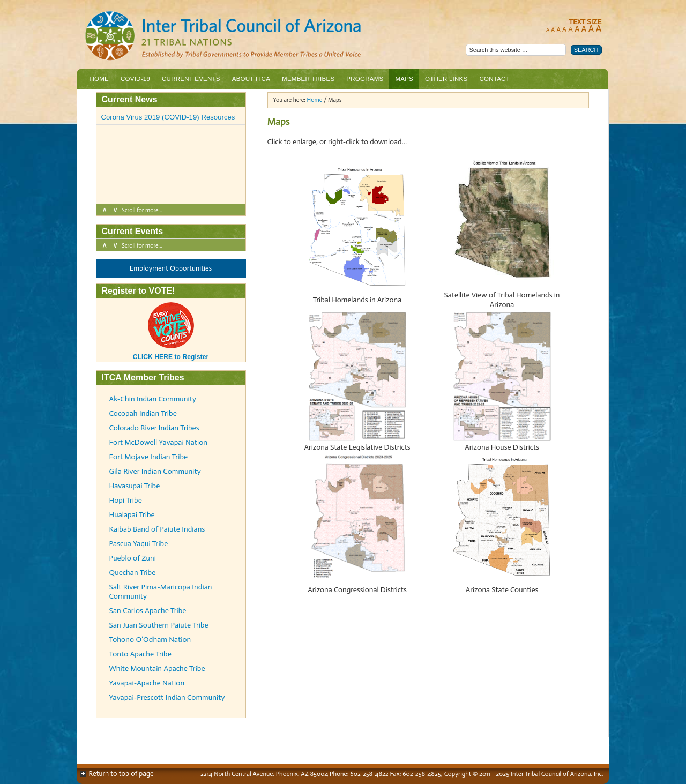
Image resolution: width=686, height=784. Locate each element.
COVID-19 (135, 79)
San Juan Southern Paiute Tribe (159, 625)
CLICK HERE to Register (171, 353)
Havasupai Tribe (135, 486)
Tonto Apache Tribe (140, 654)
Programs (363, 82)
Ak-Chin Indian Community (153, 399)
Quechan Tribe (133, 573)
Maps (404, 79)
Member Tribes (307, 82)
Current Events (191, 79)
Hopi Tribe (126, 500)
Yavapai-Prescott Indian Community (167, 697)
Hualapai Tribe (132, 515)
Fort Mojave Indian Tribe (149, 457)
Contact (494, 79)
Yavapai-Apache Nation (147, 683)
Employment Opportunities (171, 268)
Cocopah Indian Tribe (143, 413)
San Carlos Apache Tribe (148, 611)
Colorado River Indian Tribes (154, 428)
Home (100, 79)
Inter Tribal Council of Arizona (267, 36)
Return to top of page (121, 774)
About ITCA (250, 82)
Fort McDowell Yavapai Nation (159, 442)
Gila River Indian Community (155, 471)
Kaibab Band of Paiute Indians (157, 529)
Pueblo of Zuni (133, 558)
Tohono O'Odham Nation (150, 640)
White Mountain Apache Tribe (157, 669)
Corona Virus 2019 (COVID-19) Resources (168, 117)
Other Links (446, 79)
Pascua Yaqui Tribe (139, 544)
